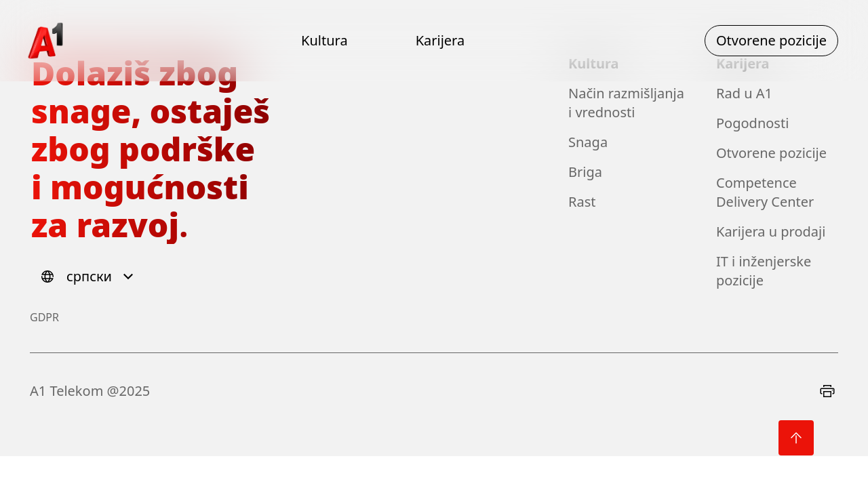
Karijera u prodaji (771, 231)
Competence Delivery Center (765, 192)
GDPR (44, 317)
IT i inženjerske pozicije (764, 271)
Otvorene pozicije (771, 153)
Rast (582, 202)
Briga (585, 172)
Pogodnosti (752, 123)
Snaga (588, 142)
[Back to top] (796, 438)
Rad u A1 (744, 93)
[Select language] (89, 277)
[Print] (827, 391)
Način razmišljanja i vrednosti (626, 103)
